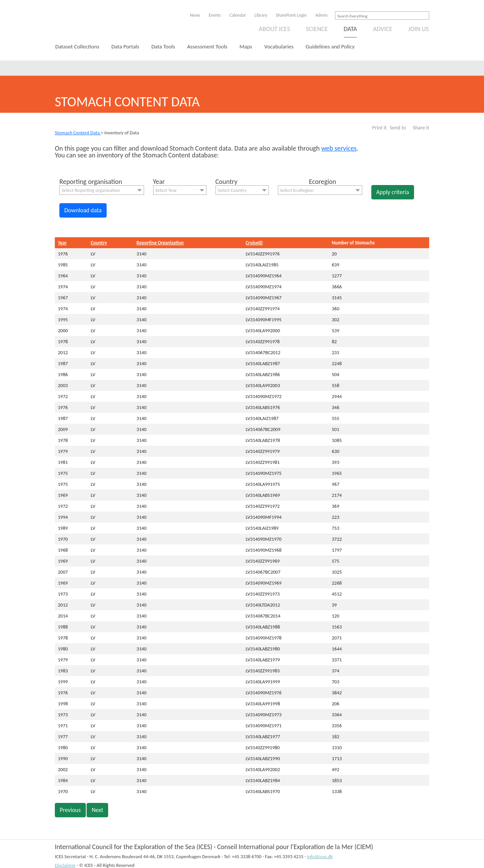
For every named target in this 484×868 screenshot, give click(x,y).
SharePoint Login (292, 15)
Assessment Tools (207, 47)
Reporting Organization (160, 243)
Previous (70, 810)
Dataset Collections (77, 47)
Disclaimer (65, 865)
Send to (398, 128)
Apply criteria (393, 192)
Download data (83, 210)
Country (99, 243)
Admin (321, 15)
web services (339, 148)
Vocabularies (279, 47)
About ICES (274, 29)
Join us (419, 29)
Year (62, 243)
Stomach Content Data (78, 133)
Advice (382, 29)
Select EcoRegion (297, 190)
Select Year (166, 190)
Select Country (232, 190)
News (195, 15)
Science (317, 29)
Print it (379, 128)
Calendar (238, 15)
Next (97, 810)
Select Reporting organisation (91, 190)
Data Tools (163, 47)
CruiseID (254, 243)
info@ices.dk (320, 856)
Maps (246, 47)
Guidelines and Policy (330, 47)
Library (261, 15)
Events (215, 15)
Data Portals (126, 47)
